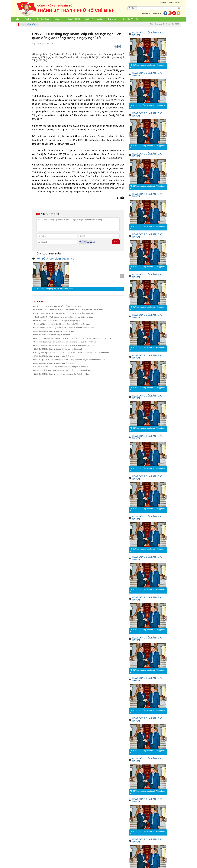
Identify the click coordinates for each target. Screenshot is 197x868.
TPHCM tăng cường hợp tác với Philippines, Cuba (54, 289)
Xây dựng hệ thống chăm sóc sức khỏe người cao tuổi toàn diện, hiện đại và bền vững (69, 310)
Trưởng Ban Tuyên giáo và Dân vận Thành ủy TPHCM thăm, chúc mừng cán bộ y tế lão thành (71, 353)
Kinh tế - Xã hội (73, 19)
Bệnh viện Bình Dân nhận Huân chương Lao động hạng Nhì (58, 320)
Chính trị (28, 19)
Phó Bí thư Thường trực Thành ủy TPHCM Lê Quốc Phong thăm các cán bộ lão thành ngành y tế (73, 338)
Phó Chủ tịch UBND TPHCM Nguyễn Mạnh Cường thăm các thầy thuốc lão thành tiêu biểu (70, 360)
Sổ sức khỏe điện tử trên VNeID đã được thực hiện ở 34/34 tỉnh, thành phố (64, 313)
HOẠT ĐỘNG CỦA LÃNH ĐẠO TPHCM (55, 259)
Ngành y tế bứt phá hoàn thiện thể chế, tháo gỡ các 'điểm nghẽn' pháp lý (63, 324)
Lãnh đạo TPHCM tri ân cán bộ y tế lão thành (52, 335)
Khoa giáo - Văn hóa (130, 19)
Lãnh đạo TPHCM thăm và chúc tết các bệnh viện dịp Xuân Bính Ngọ (61, 374)
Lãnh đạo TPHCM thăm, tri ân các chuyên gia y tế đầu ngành (58, 349)
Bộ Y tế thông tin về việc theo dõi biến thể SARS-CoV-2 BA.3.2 (59, 306)
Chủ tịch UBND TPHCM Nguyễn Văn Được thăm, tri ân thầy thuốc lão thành (64, 328)
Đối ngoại (112, 19)
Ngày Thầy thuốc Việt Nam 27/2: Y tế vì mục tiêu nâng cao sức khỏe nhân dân (65, 342)
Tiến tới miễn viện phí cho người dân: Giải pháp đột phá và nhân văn (61, 367)
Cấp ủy (58, 19)
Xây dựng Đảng (43, 19)
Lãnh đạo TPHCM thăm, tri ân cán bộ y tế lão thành (55, 356)
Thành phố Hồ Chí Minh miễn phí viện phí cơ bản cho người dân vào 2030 (64, 317)
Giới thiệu (163, 3)
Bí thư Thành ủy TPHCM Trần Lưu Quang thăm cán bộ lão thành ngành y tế (64, 345)
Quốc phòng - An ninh (94, 19)
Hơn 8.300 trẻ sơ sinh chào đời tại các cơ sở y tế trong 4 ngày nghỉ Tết (62, 370)
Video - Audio (174, 3)
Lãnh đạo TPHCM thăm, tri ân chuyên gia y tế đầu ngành (57, 331)
